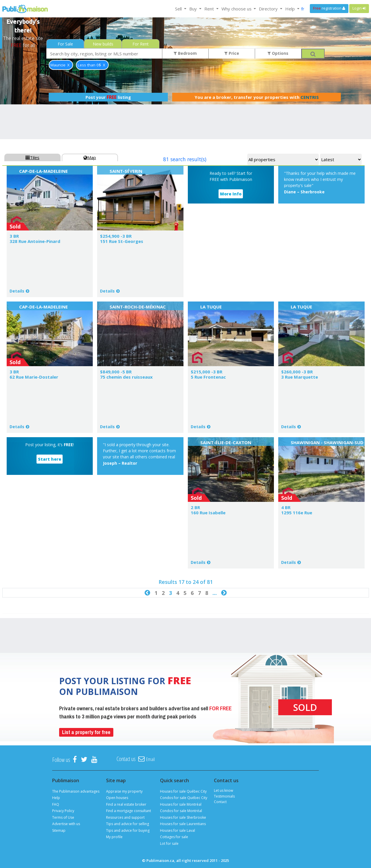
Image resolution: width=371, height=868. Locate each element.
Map (90, 157)
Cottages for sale (174, 837)
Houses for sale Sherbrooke (183, 817)
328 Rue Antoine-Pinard (35, 241)
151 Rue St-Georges (122, 241)
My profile (114, 837)
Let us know (223, 790)
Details (17, 291)
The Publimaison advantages (76, 791)
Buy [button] (194, 9)
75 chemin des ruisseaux (126, 377)
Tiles (32, 157)
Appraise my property (124, 791)
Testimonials (224, 796)
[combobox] (104, 53)
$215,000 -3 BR (207, 372)
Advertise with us (66, 824)
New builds (103, 44)
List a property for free (86, 732)
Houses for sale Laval (178, 830)
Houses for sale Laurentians (183, 824)
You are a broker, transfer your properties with (257, 97)
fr (303, 9)
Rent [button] (210, 9)
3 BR (14, 236)
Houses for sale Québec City (183, 791)
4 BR (286, 507)
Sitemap (59, 830)
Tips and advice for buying (128, 830)
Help (56, 798)
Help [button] (291, 9)
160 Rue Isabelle (208, 513)
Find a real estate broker (126, 804)
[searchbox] (104, 53)
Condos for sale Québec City (184, 798)
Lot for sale (169, 844)
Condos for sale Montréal (181, 811)
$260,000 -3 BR (297, 372)
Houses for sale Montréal (181, 804)
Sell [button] (179, 9)
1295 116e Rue (297, 513)
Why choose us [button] (237, 9)
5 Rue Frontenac (208, 377)
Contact (220, 802)
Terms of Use (63, 817)
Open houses (117, 798)
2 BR (195, 507)
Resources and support (125, 817)
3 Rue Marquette (300, 377)
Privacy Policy (63, 811)
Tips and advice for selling (128, 824)
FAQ (56, 804)
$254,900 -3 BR (116, 236)
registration (329, 8)
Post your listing (108, 97)
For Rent (141, 44)
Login (359, 8)
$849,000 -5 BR (116, 372)
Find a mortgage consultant (129, 811)
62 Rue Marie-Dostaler (34, 377)
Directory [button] (269, 9)
